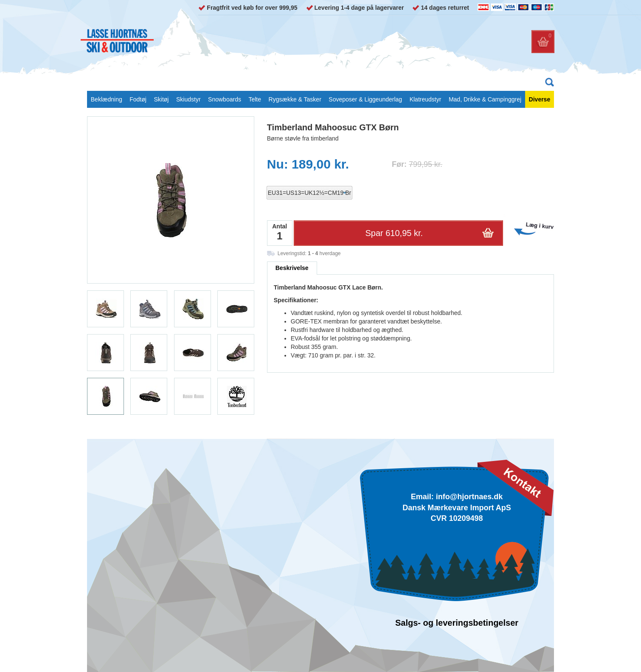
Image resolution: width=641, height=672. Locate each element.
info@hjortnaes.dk (470, 497)
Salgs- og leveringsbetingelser (457, 623)
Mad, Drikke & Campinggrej (485, 99)
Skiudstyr (188, 99)
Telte (255, 99)
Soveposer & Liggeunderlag (365, 99)
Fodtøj (138, 99)
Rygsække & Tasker (295, 99)
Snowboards (225, 99)
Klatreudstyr (426, 99)
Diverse (540, 99)
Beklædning (107, 99)
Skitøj (161, 99)
